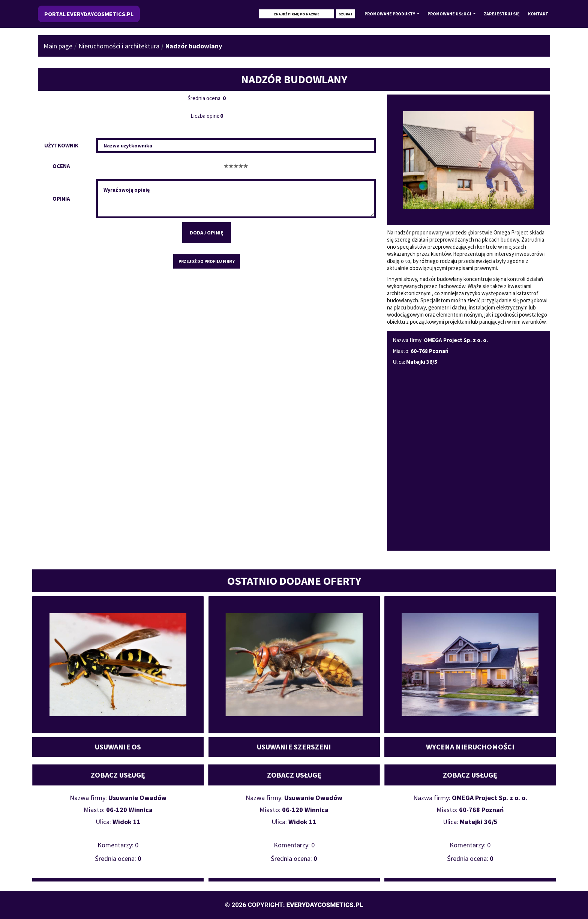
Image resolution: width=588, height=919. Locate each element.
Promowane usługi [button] (450, 14)
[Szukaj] (297, 14)
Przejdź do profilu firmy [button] (207, 261)
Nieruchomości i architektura (119, 46)
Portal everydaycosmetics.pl (89, 14)
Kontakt (538, 14)
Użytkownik (61, 145)
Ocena (61, 166)
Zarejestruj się (502, 14)
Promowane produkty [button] (390, 14)
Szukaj (345, 14)
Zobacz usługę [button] (118, 775)
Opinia (61, 199)
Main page (58, 46)
